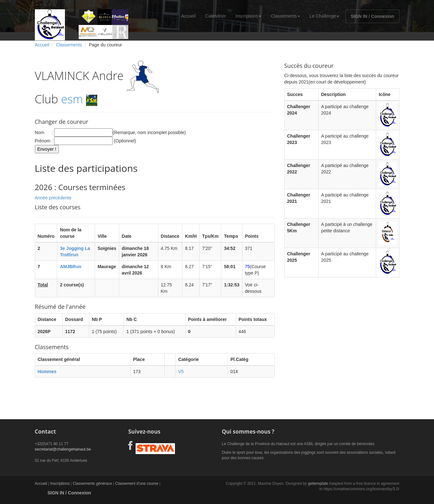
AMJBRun (71, 267)
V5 (181, 372)
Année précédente (53, 198)
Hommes (47, 372)
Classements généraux (92, 484)
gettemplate (318, 484)
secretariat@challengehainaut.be (63, 449)
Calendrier (216, 16)
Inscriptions (248, 16)
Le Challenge (324, 16)
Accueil (188, 16)
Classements (285, 16)
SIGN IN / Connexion (372, 16)
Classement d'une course (137, 484)
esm (72, 99)
